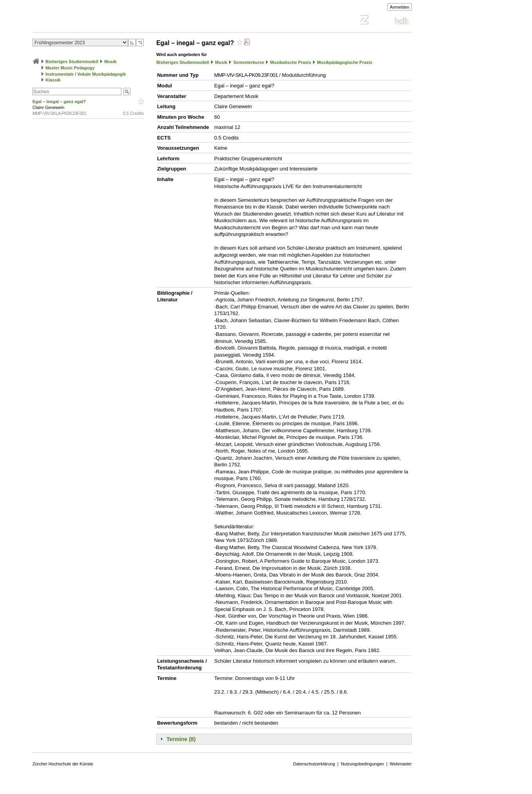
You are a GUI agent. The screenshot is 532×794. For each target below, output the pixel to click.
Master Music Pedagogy (70, 68)
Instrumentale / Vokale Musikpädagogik (86, 74)
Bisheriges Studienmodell (72, 62)
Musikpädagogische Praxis (345, 62)
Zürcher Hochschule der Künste (63, 764)
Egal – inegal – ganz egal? (60, 102)
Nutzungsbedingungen (362, 764)
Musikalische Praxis (290, 62)
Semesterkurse (249, 62)
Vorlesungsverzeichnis (90, 21)
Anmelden (400, 7)
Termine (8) (181, 739)
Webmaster (401, 764)
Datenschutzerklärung (314, 764)
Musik (110, 62)
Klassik (53, 80)
